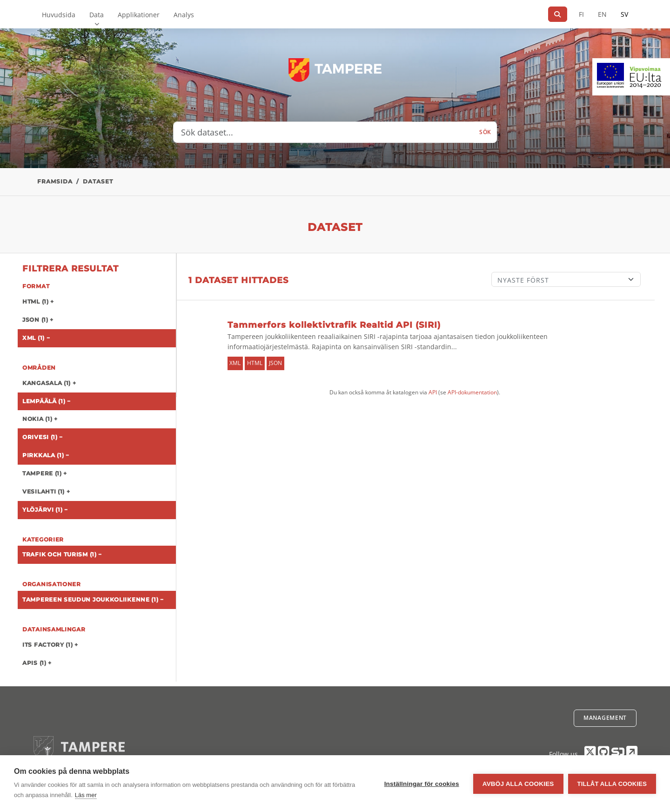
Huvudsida (59, 15)
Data (97, 15)
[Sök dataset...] (324, 132)
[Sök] (558, 14)
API (433, 392)
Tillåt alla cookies (612, 784)
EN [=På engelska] (602, 14)
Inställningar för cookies (422, 784)
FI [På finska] (581, 14)
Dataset (98, 181)
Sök (485, 132)
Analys (184, 15)
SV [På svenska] (624, 14)
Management (605, 718)
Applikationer (139, 15)
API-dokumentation (472, 392)
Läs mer (86, 795)
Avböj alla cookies (518, 784)
